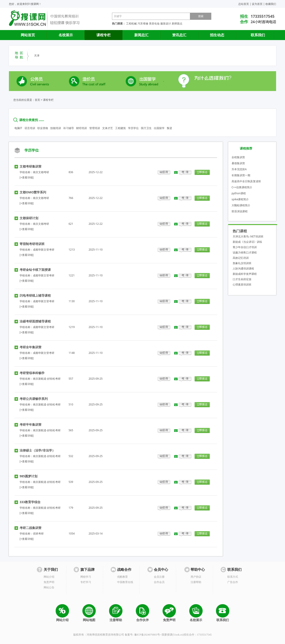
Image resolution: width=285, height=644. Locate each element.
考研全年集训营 (31, 347)
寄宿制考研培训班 (32, 244)
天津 (37, 56)
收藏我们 (271, 4)
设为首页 (257, 4)
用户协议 (196, 577)
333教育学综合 (30, 502)
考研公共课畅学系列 (34, 399)
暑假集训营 (238, 163)
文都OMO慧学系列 (33, 192)
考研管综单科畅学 (32, 373)
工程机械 (131, 23)
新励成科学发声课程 (245, 274)
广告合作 (233, 582)
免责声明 (49, 582)
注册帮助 (196, 582)
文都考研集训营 (31, 166)
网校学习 (86, 577)
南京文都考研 (41, 172)
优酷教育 (122, 577)
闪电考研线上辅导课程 (35, 295)
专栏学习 (86, 582)
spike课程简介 (240, 199)
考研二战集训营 (31, 528)
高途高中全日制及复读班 (246, 181)
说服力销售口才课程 (245, 252)
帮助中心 (198, 570)
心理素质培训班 (242, 285)
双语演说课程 (240, 211)
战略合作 (124, 570)
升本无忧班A (239, 169)
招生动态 (217, 35)
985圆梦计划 (28, 476)
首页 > (39, 100)
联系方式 (233, 577)
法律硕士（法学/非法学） (37, 450)
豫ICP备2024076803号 (147, 635)
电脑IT (18, 128)
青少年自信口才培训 (245, 247)
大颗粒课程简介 (241, 205)
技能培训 (56, 128)
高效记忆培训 (241, 258)
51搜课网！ (35, 4)
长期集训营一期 (241, 175)
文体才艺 (108, 128)
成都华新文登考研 (44, 250)
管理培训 (95, 128)
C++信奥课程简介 (242, 187)
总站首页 (244, 4)
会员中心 (161, 570)
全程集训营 (238, 157)
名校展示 (66, 35)
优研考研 (38, 534)
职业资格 (43, 128)
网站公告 (49, 587)
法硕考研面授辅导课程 (35, 321)
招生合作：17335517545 (198, 635)
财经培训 (81, 128)
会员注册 (159, 577)
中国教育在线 (125, 582)
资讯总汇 (179, 35)
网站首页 (28, 35)
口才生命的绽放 (242, 279)
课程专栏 (104, 35)
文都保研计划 (29, 218)
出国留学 (159, 128)
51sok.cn (178, 635)
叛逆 (169, 128)
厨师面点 (177, 23)
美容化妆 (154, 23)
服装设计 (166, 23)
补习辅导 (69, 128)
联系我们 (258, 35)
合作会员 (159, 582)
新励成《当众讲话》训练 (247, 242)
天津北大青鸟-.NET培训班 (248, 236)
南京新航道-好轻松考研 (47, 379)
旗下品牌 (88, 570)
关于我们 (51, 570)
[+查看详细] (27, 177)
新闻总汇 (141, 35)
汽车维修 (143, 23)
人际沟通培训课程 (243, 268)
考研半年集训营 (31, 424)
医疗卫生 (146, 128)
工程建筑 (120, 128)
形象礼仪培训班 (242, 263)
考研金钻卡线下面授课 (35, 270)
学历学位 (133, 128)
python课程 (239, 193)
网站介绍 (49, 577)
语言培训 (30, 128)
